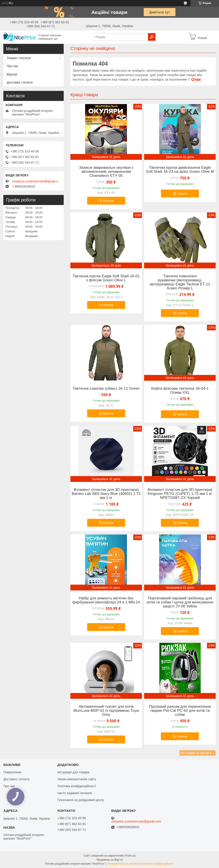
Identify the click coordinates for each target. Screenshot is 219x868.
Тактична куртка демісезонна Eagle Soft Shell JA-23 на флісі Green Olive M (180, 170)
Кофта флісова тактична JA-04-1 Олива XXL (180, 391)
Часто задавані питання (75, 793)
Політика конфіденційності (76, 786)
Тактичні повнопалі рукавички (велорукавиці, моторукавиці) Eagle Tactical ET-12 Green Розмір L (180, 282)
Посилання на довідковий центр (80, 800)
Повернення (12, 772)
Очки (196, 79)
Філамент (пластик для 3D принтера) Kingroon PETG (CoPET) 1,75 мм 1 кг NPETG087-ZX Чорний (180, 494)
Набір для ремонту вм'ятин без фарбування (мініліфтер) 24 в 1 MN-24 (106, 600)
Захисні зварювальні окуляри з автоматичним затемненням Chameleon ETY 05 (106, 172)
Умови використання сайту (77, 779)
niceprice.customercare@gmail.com (37, 181)
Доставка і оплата (20, 82)
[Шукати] (152, 37)
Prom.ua (130, 856)
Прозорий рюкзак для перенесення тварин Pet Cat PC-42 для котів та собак (180, 711)
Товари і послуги (19, 58)
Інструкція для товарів (73, 772)
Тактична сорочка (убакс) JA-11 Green (106, 389)
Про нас (13, 66)
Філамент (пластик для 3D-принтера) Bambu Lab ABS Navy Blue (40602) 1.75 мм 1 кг (106, 494)
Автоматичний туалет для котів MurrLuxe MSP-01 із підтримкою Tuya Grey (106, 711)
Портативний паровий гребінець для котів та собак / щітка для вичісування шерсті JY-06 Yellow (180, 602)
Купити (108, 201)
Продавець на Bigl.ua (109, 860)
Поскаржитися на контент (123, 864)
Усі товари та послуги (196, 753)
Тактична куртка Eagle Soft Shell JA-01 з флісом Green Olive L (106, 278)
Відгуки (12, 74)
